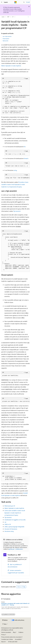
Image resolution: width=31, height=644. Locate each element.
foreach (26, 158)
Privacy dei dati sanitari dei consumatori (11, 637)
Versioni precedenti (6, 632)
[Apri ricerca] (24, 2)
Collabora (21, 632)
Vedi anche (5, 41)
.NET (8, 17)
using (15, 170)
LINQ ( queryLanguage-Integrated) (14, 527)
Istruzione (9, 531)
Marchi (3, 642)
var (5, 522)
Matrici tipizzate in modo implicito (11, 66)
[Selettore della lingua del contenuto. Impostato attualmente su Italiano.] (5, 620)
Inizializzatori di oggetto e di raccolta (15, 520)
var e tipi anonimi (7, 36)
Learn (3, 17)
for (25, 147)
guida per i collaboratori (16, 549)
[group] (15, 97)
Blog (14, 632)
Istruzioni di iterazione (11, 529)
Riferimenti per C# (10, 506)
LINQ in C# (8, 524)
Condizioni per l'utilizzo (7, 639)
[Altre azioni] (28, 17)
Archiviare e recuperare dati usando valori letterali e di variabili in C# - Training (15, 604)
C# (13, 17)
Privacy (3, 635)
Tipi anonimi (17, 211)
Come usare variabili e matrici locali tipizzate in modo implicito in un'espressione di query (15, 513)
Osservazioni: (6, 39)
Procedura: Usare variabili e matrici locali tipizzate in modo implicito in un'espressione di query (15, 184)
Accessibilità (18, 639)
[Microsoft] (16, 2)
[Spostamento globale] (2, 2)
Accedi (28, 2)
